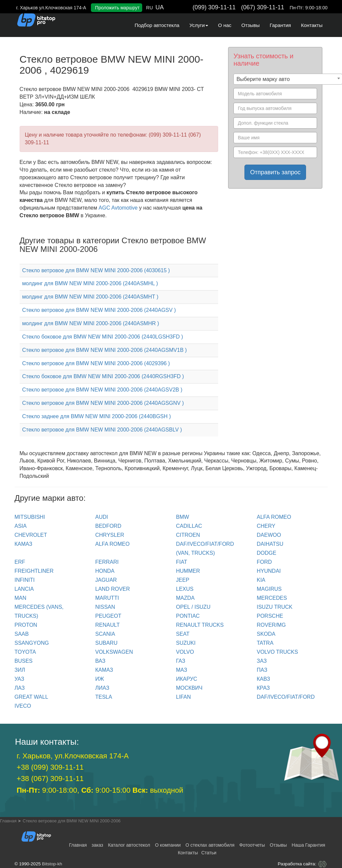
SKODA (266, 634)
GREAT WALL (31, 697)
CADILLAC (189, 526)
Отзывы (251, 25)
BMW (183, 517)
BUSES (24, 661)
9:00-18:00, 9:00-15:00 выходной (100, 790)
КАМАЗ (23, 544)
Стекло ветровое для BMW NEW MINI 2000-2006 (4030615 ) (96, 270)
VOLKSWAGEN (114, 652)
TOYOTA (25, 652)
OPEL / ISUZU (193, 607)
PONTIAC (188, 616)
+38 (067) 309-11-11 (50, 779)
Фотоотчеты (252, 845)
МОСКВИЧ (189, 688)
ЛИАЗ (102, 688)
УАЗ (19, 679)
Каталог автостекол (129, 845)
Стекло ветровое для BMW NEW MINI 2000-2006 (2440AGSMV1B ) (105, 350)
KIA (261, 580)
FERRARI (107, 562)
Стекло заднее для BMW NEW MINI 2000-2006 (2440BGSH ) (97, 416)
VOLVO (185, 652)
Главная (78, 845)
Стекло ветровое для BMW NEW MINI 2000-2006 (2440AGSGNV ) (103, 403)
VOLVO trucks (277, 652)
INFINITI (25, 580)
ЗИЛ (20, 670)
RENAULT (108, 625)
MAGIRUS (269, 589)
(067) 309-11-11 (263, 7)
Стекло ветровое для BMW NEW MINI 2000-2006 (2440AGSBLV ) (102, 430)
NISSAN (105, 607)
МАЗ (182, 670)
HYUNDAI (269, 571)
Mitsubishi (30, 517)
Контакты (312, 25)
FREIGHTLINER (34, 571)
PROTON (26, 625)
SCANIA (105, 634)
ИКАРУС (187, 679)
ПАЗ (262, 670)
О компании (168, 845)
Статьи (209, 853)
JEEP (183, 580)
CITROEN (188, 535)
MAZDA (185, 598)
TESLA (104, 697)
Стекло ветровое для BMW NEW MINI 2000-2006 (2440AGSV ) (99, 310)
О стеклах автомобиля (210, 845)
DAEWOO (269, 535)
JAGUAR (106, 580)
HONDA (105, 571)
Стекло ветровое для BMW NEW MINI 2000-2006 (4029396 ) (96, 363)
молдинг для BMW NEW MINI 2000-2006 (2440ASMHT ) (90, 297)
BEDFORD (108, 526)
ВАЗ (100, 661)
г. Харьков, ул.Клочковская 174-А (73, 756)
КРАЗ (263, 688)
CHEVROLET (31, 535)
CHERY (266, 526)
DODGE (267, 553)
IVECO (23, 706)
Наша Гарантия (309, 845)
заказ (97, 845)
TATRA (265, 643)
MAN (21, 598)
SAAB (22, 634)
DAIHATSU (270, 544)
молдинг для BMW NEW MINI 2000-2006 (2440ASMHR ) (91, 323)
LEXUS (185, 589)
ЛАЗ (20, 688)
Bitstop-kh (52, 864)
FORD (264, 562)
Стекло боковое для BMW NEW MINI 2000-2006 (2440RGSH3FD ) (103, 376)
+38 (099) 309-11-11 (50, 767)
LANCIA (24, 589)
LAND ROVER (113, 589)
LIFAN (183, 697)
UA (160, 7)
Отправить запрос (275, 172)
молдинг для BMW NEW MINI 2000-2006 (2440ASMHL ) (90, 283)
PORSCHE (270, 616)
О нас (225, 25)
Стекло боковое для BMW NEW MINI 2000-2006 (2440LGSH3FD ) (103, 337)
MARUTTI (107, 598)
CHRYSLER (110, 535)
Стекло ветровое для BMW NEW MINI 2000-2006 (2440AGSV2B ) (102, 390)
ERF (20, 562)
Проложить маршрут (118, 8)
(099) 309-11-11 (214, 7)
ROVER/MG (271, 625)
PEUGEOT (108, 616)
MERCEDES (272, 598)
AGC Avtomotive (118, 208)
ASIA (21, 526)
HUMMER (188, 571)
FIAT (182, 562)
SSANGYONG (32, 643)
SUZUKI (186, 643)
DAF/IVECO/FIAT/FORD (286, 697)
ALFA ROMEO (274, 517)
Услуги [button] (199, 25)
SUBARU (106, 643)
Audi (102, 517)
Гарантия (280, 25)
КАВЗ (263, 679)
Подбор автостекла (157, 25)
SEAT (183, 634)
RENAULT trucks (200, 625)
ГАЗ (181, 661)
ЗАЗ (262, 661)
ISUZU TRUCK (275, 607)
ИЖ (100, 679)
